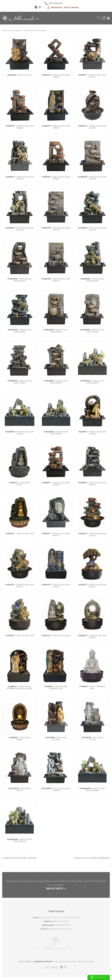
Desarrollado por (35, 961)
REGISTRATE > (56, 889)
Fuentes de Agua (12, 30)
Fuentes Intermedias (35, 30)
